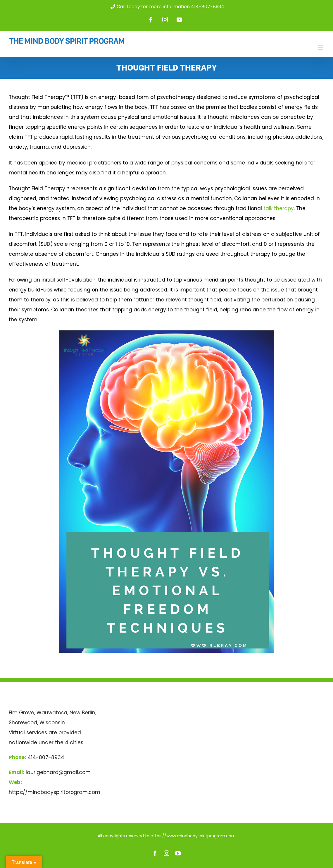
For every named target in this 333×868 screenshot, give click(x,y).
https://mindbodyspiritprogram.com (55, 792)
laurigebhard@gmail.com (58, 772)
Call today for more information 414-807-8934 (167, 7)
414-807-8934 (46, 757)
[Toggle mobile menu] (321, 48)
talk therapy (279, 208)
